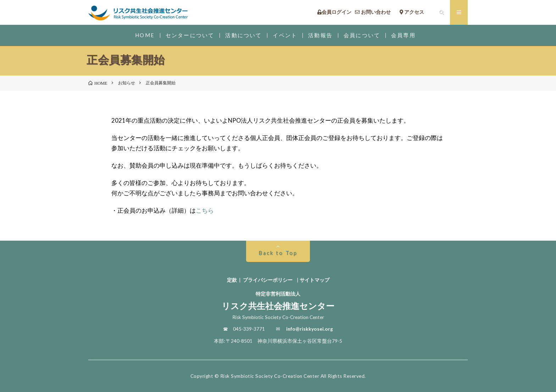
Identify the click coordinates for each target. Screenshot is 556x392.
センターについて (190, 35)
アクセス (417, 12)
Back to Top (278, 253)
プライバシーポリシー (268, 280)
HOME (145, 35)
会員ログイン (334, 12)
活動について (243, 35)
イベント (285, 35)
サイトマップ (315, 280)
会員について (362, 35)
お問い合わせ (375, 12)
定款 (232, 280)
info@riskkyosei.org (310, 329)
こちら (205, 211)
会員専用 (403, 35)
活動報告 (320, 35)
